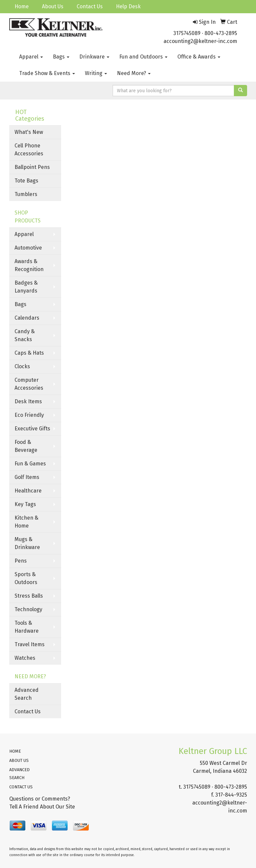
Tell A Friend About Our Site (42, 807)
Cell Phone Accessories (29, 150)
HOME (15, 751)
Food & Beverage (26, 446)
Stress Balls (29, 596)
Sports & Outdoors (26, 578)
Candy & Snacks (25, 335)
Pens (21, 561)
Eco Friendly (29, 415)
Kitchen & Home (26, 522)
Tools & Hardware (27, 627)
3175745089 (187, 33)
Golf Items (27, 477)
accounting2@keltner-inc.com (200, 41)
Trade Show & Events (47, 73)
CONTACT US (21, 787)
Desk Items (28, 401)
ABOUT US (19, 760)
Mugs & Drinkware (27, 543)
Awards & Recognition (29, 265)
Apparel (31, 57)
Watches (25, 658)
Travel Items (30, 644)
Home (22, 6)
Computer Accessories (29, 384)
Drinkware (94, 57)
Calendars (27, 318)
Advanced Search (27, 694)
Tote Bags (26, 181)
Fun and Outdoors (143, 57)
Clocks (22, 366)
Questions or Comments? (40, 799)
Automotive (28, 248)
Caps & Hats (29, 353)
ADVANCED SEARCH (19, 774)
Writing (96, 73)
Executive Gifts (32, 429)
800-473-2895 (221, 33)
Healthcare (28, 491)
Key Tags (25, 504)
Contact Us (90, 6)
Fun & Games (30, 464)
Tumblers (26, 194)
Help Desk (128, 6)
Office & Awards (199, 57)
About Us (53, 6)
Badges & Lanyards (26, 287)
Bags (61, 57)
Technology (28, 609)
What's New (29, 132)
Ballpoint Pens (32, 167)
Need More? (134, 73)
